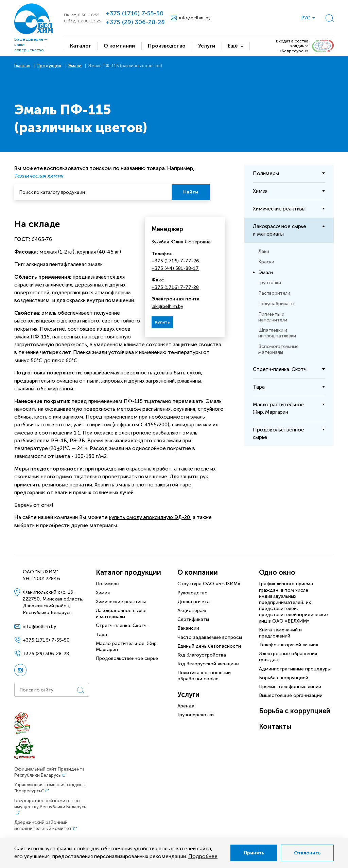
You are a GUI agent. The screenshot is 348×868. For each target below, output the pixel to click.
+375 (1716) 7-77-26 (175, 261)
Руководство (193, 593)
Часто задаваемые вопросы (210, 637)
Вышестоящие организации (291, 695)
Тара (101, 635)
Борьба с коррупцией (284, 678)
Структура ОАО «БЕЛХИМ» (209, 584)
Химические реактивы (121, 602)
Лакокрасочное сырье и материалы (121, 614)
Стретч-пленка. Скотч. (122, 625)
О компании (198, 572)
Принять (254, 853)
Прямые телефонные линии (290, 687)
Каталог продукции (128, 572)
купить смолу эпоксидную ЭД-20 (150, 517)
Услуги (188, 695)
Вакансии (188, 628)
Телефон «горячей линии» (289, 645)
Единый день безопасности (209, 646)
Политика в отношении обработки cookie (204, 676)
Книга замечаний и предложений (280, 633)
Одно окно (277, 572)
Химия (103, 593)
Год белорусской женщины (208, 664)
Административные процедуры (295, 669)
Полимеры (108, 584)
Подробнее (203, 856)
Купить (162, 322)
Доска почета (194, 602)
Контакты (275, 726)
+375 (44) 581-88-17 (175, 268)
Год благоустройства (202, 655)
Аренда (186, 706)
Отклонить (307, 853)
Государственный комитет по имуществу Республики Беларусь (50, 804)
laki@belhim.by (167, 306)
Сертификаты (193, 619)
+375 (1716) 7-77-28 (175, 287)
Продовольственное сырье (127, 658)
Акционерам (192, 611)
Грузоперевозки (196, 715)
